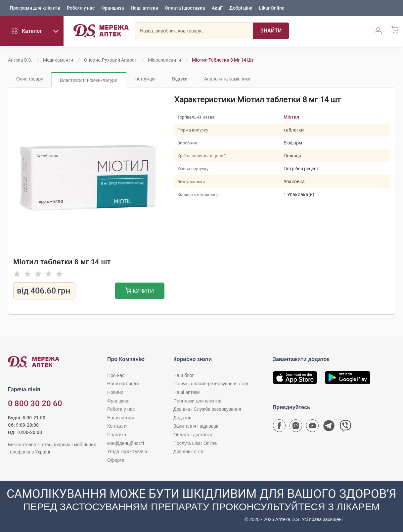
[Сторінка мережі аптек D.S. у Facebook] (279, 427)
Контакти (117, 426)
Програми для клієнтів (35, 8)
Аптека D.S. (20, 60)
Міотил (291, 117)
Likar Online (272, 8)
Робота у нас (81, 8)
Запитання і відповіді (196, 426)
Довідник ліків (188, 452)
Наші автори (121, 418)
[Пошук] (266, 31)
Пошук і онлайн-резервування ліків (211, 384)
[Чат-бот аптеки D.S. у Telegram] (329, 427)
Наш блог (184, 375)
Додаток (182, 418)
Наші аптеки (144, 8)
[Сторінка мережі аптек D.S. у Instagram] (296, 427)
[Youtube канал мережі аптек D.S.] (312, 427)
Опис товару (30, 79)
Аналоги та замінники (227, 79)
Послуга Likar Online (195, 443)
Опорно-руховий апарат (111, 60)
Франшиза (113, 8)
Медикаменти (58, 60)
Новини (115, 392)
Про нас (116, 375)
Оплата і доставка (185, 8)
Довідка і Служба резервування (207, 409)
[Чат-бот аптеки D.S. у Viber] (345, 427)
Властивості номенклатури (89, 80)
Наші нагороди (123, 384)
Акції (217, 8)
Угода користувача (127, 452)
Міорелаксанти (164, 60)
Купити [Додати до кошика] (139, 291)
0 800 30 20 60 (35, 403)
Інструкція (145, 79)
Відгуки (180, 79)
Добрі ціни (241, 8)
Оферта (116, 460)
